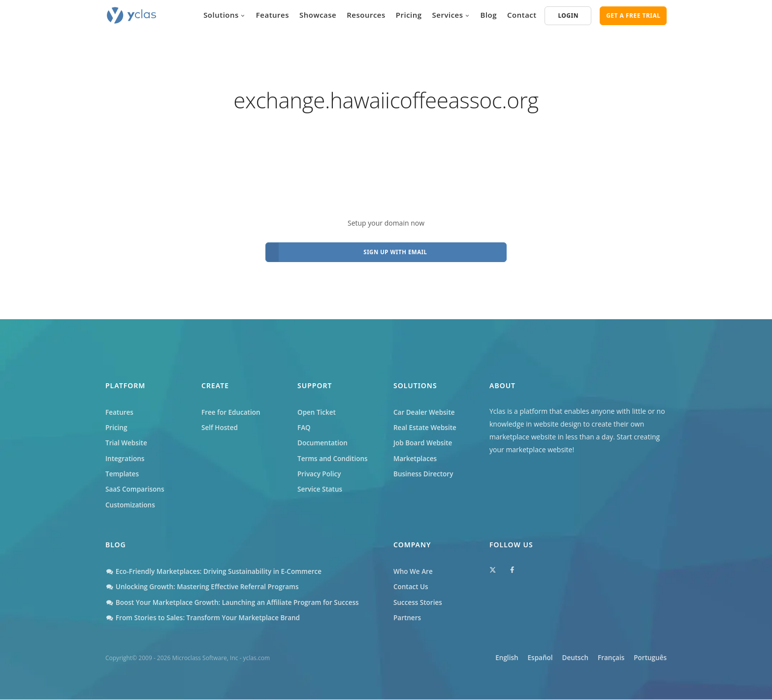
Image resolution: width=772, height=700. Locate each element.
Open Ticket (317, 407)
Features (273, 15)
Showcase (318, 15)
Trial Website (127, 439)
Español (521, 659)
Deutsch (562, 659)
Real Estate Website (426, 423)
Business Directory (424, 471)
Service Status (321, 487)
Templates (123, 471)
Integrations (126, 455)
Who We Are (414, 571)
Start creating (639, 431)
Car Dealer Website (425, 407)
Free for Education (232, 407)
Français (604, 659)
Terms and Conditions (334, 455)
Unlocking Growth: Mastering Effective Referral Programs (206, 586)
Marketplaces (416, 455)
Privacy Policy (320, 471)
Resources (366, 15)
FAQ (304, 423)
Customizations (131, 503)
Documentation (323, 439)
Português (650, 659)
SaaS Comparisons (136, 487)
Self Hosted (220, 423)
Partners (408, 618)
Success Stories (418, 603)
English (482, 659)
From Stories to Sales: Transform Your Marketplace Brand (206, 618)
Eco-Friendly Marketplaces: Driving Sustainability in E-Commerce (217, 571)
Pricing (409, 15)
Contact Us (411, 586)
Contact (522, 15)
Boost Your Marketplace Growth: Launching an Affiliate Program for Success (237, 603)
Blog (489, 15)
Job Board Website (424, 439)
